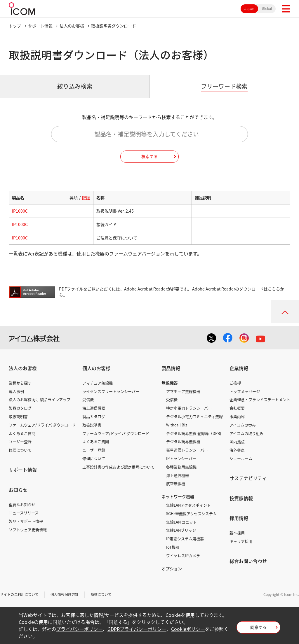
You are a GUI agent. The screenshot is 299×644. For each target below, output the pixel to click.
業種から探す (20, 383)
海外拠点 (237, 450)
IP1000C (20, 211)
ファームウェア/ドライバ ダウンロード (42, 425)
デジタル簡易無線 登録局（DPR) (194, 433)
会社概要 (237, 408)
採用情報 (239, 518)
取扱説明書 (18, 416)
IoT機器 (173, 547)
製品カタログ (20, 408)
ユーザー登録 (20, 441)
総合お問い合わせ (248, 561)
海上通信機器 (94, 408)
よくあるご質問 (22, 433)
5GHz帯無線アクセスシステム (191, 513)
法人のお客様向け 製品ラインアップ (40, 399)
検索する (149, 156)
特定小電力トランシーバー (189, 408)
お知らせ (18, 490)
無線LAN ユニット (181, 522)
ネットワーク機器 (178, 496)
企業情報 (239, 368)
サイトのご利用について (19, 594)
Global (267, 9)
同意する (258, 627)
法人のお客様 (72, 26)
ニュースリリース (24, 513)
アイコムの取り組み (246, 433)
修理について (20, 450)
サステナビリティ (248, 478)
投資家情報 (241, 498)
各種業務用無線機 (181, 467)
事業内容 (237, 416)
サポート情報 (40, 26)
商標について (101, 594)
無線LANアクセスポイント (188, 505)
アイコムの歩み (243, 425)
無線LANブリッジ (181, 530)
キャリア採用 (241, 541)
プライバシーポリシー (79, 629)
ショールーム (241, 458)
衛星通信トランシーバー (187, 450)
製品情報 (171, 368)
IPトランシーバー (181, 458)
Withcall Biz (177, 425)
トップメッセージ (245, 391)
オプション (172, 568)
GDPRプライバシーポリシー (137, 629)
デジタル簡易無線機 (183, 441)
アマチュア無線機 (98, 383)
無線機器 (170, 383)
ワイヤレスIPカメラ (183, 555)
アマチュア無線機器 (183, 391)
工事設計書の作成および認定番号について (118, 467)
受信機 (88, 399)
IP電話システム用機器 (185, 539)
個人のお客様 (96, 368)
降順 (86, 197)
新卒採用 (237, 533)
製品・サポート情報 (26, 521)
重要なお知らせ (22, 504)
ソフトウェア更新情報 (28, 530)
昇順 (74, 197)
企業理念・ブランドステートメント (260, 399)
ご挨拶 (235, 383)
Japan (249, 9)
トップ (15, 26)
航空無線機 (176, 483)
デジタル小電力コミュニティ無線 (194, 416)
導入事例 (16, 391)
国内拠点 (237, 441)
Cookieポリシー (188, 629)
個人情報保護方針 (65, 594)
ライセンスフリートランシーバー (111, 391)
